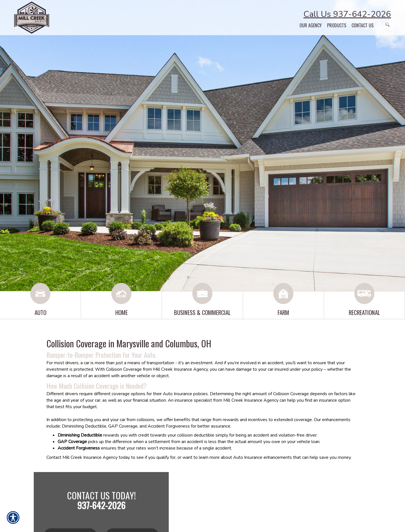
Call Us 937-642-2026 (347, 14)
